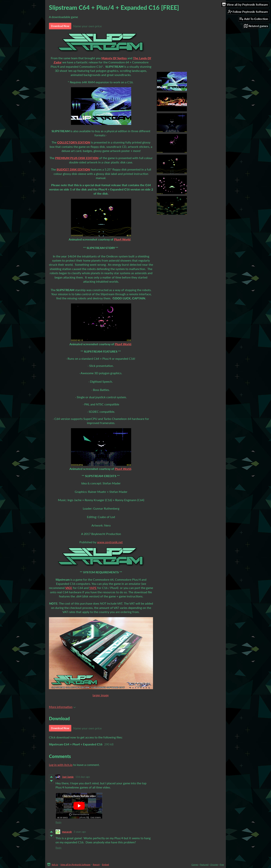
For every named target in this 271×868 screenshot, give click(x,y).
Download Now (60, 26)
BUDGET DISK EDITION (73, 169)
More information (62, 707)
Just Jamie (68, 777)
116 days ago (83, 777)
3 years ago (80, 832)
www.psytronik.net (110, 542)
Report (96, 865)
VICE (69, 588)
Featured (204, 865)
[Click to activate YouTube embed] (79, 806)
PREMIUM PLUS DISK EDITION (77, 158)
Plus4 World (122, 239)
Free (222, 865)
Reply (59, 822)
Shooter (214, 865)
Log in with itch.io (61, 765)
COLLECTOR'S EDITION (74, 142)
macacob (67, 832)
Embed (105, 865)
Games (195, 865)
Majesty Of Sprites (114, 58)
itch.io (55, 865)
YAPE (93, 588)
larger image (101, 695)
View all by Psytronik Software (75, 865)
